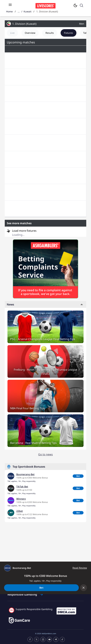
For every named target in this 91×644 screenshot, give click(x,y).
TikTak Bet (22, 487)
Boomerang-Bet (25, 474)
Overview (30, 33)
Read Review (80, 568)
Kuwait (28, 11)
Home (9, 11)
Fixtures (69, 33)
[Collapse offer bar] (84, 588)
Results (50, 33)
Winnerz (21, 499)
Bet (78, 476)
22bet (20, 511)
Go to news (45, 454)
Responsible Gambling (25, 594)
